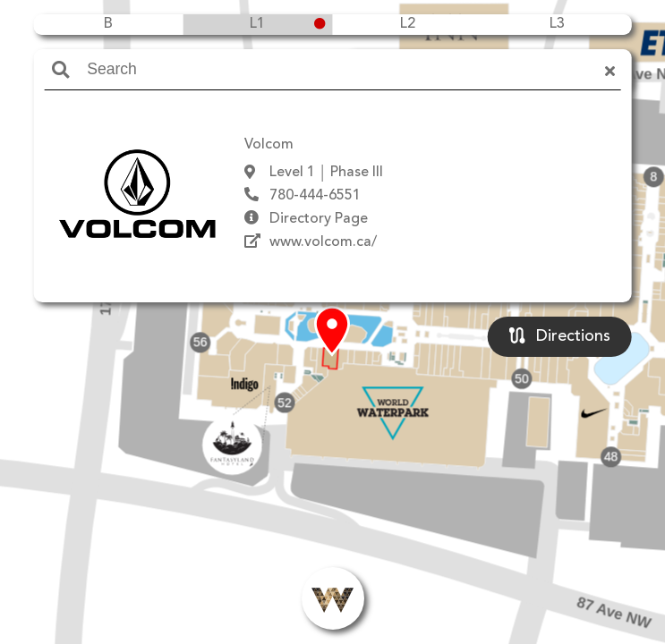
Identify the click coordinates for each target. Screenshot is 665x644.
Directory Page (319, 219)
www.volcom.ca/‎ (323, 242)
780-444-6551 (315, 196)
